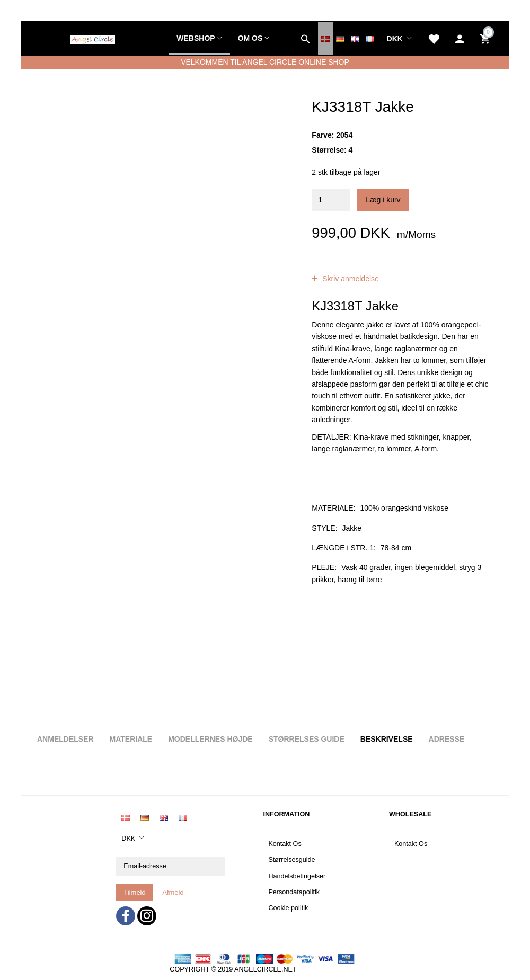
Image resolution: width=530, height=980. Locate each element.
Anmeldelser (65, 739)
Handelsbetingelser (297, 876)
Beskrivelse (387, 739)
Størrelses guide (307, 739)
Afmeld (173, 892)
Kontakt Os (285, 844)
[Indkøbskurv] (486, 38)
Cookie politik (288, 908)
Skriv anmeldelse (350, 279)
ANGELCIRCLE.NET (266, 969)
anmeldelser (393, 267)
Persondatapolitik (294, 892)
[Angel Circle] (92, 38)
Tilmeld (134, 892)
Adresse (447, 739)
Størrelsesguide (291, 860)
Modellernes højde (210, 739)
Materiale (131, 739)
